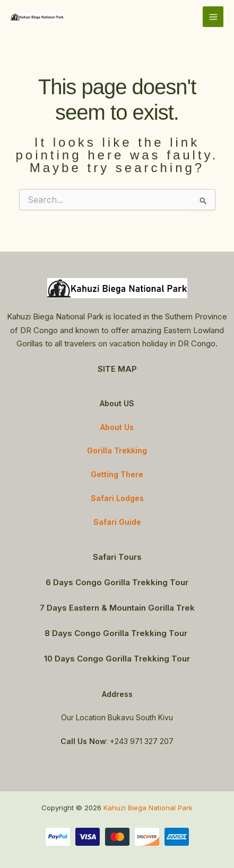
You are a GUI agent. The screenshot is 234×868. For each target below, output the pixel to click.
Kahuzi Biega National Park (148, 808)
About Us (117, 427)
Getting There (117, 474)
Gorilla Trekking (117, 450)
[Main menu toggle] (213, 17)
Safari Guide (117, 522)
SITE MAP (117, 369)
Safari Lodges (117, 498)
